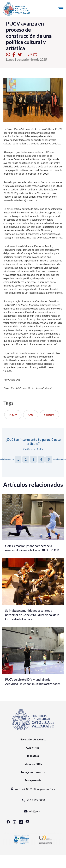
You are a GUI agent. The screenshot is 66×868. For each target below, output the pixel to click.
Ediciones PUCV (33, 764)
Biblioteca (33, 756)
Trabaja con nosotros (33, 772)
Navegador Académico (33, 739)
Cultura (49, 415)
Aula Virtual (33, 748)
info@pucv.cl (33, 811)
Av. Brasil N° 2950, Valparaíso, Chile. (33, 789)
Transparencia (33, 780)
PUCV (13, 415)
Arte (31, 415)
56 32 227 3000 (33, 800)
